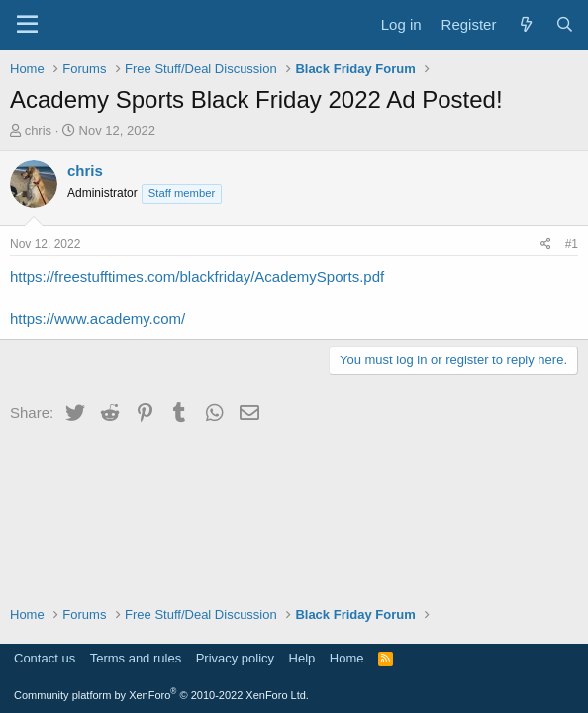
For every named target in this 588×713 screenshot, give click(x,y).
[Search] (565, 24)
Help (302, 658)
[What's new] (525, 24)
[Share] (546, 244)
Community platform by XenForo (161, 695)
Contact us (45, 658)
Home (347, 658)
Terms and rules (136, 658)
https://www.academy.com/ (98, 318)
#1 (572, 244)
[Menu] (27, 25)
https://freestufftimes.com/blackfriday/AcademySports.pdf (197, 277)
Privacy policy (235, 658)
